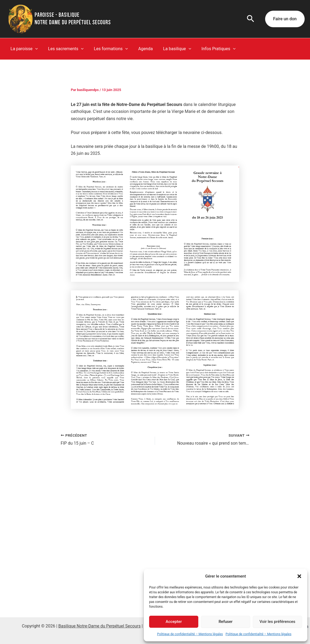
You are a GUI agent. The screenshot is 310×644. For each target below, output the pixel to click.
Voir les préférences (277, 622)
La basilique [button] (169, 49)
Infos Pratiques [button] (209, 49)
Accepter (174, 622)
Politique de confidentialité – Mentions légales (190, 634)
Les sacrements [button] (63, 49)
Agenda (139, 49)
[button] (299, 576)
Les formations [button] (106, 49)
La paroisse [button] (23, 49)
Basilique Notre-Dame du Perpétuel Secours (99, 626)
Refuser (226, 622)
